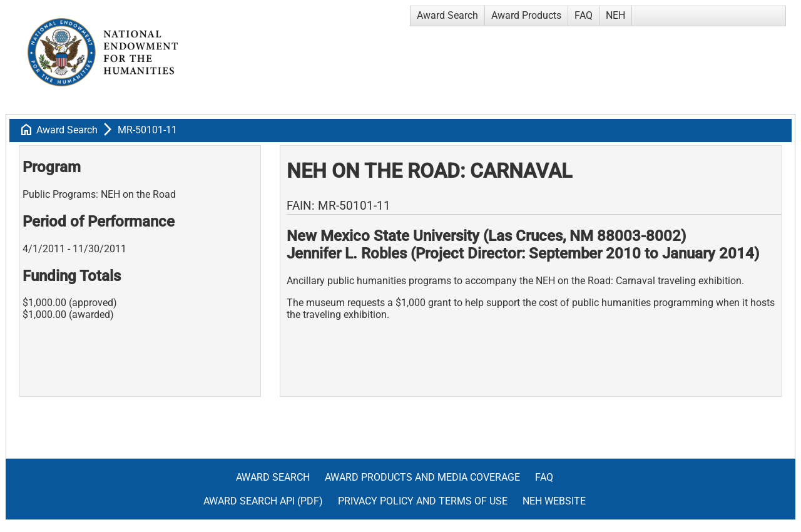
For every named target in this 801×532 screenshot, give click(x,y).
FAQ (584, 15)
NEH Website (554, 501)
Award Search (447, 15)
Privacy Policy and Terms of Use (423, 501)
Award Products (526, 15)
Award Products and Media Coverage (422, 477)
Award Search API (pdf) (263, 501)
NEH (615, 15)
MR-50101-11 (147, 130)
